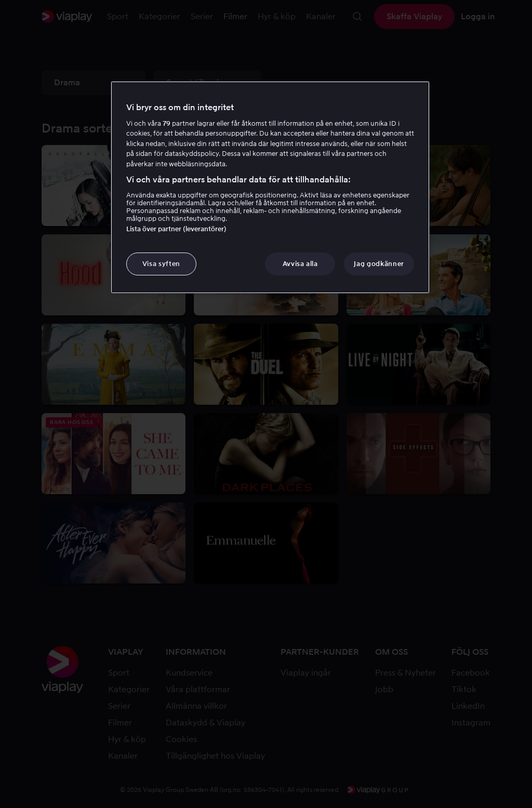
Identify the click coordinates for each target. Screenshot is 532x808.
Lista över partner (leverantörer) (176, 229)
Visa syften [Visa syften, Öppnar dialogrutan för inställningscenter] (161, 264)
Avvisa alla (300, 264)
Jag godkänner (379, 264)
